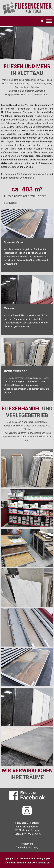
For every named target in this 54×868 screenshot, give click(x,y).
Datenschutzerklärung (27, 848)
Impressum (27, 844)
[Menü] (49, 21)
